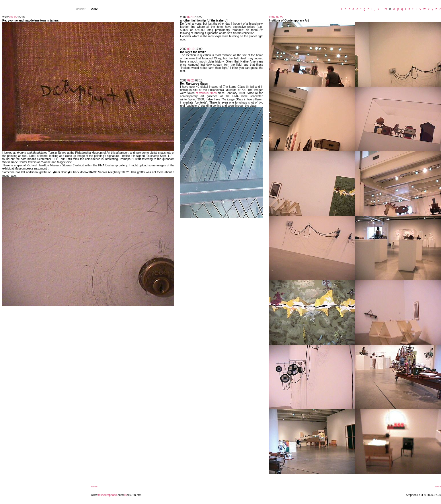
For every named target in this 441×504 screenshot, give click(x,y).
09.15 (13, 17)
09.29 (280, 17)
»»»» (438, 487)
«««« (94, 487)
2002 (272, 17)
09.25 (191, 80)
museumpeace (108, 495)
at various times (206, 93)
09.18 (191, 17)
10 (125, 495)
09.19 (191, 49)
